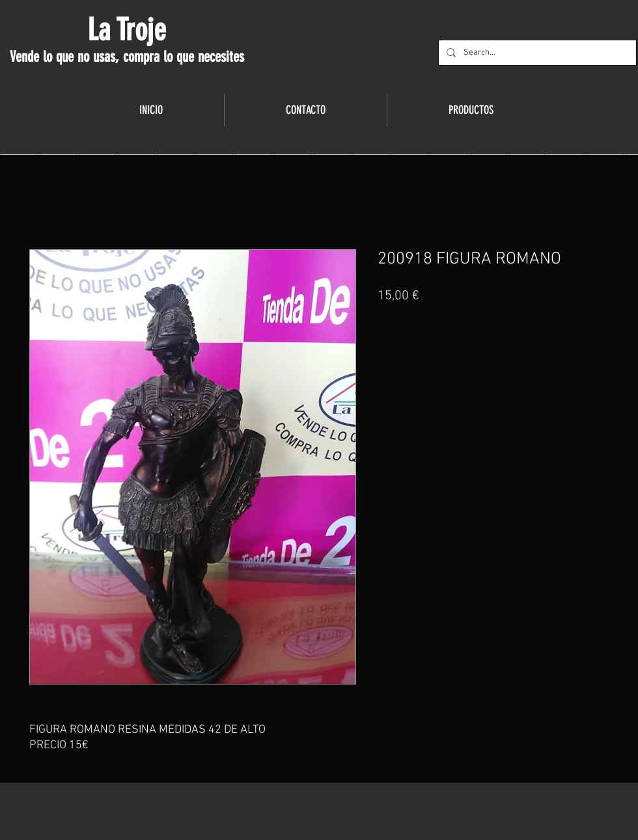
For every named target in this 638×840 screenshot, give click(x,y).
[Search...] (536, 53)
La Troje (127, 30)
